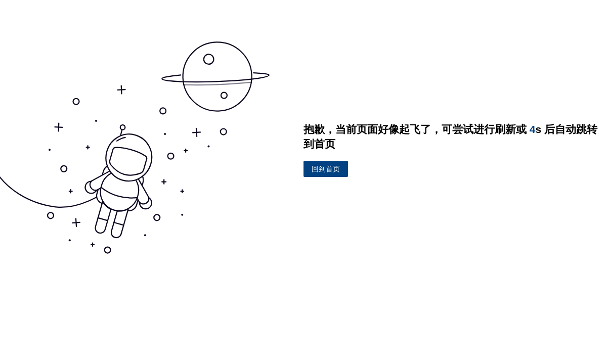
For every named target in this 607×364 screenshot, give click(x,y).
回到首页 (326, 169)
